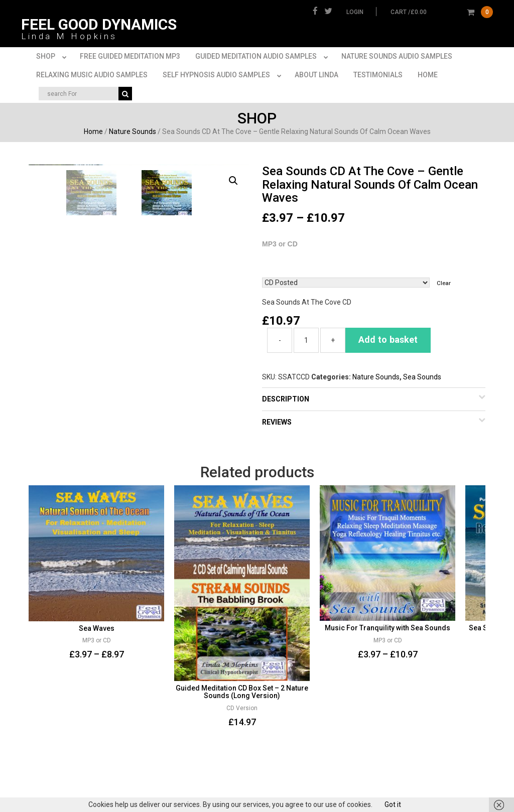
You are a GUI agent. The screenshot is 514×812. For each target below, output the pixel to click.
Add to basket (388, 340)
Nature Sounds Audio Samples (397, 56)
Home (428, 75)
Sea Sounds (422, 377)
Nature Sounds (133, 131)
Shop (53, 57)
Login (355, 12)
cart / (442, 12)
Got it (393, 804)
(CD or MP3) (374, 266)
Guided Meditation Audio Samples (264, 57)
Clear (444, 283)
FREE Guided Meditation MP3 (130, 56)
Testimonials (378, 75)
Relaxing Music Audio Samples (92, 75)
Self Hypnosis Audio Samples (224, 75)
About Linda (316, 75)
